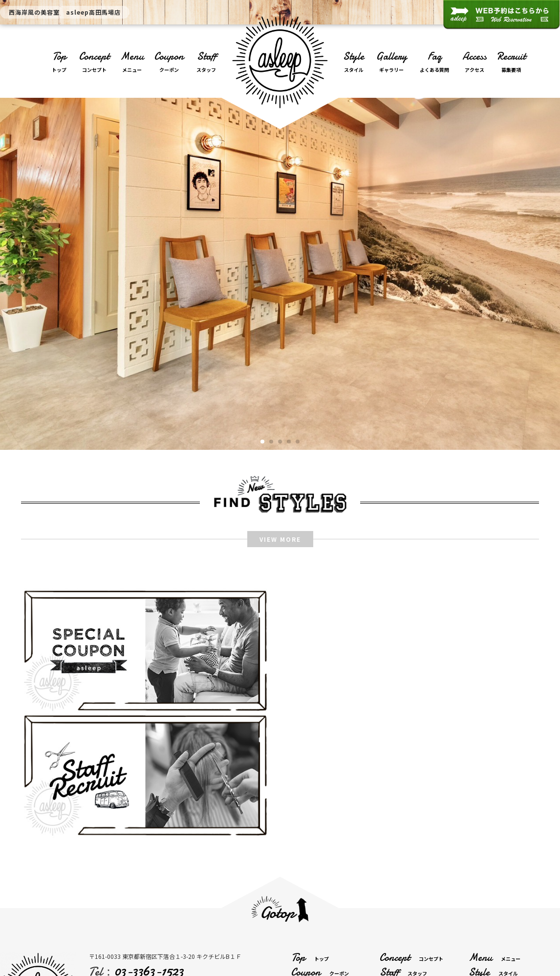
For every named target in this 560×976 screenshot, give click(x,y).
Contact (415, 877)
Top (59, 63)
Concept (94, 63)
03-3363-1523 (149, 846)
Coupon (169, 63)
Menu (132, 63)
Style (354, 63)
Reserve (500, 877)
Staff (206, 63)
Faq (434, 63)
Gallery (392, 63)
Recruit (511, 63)
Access (474, 63)
